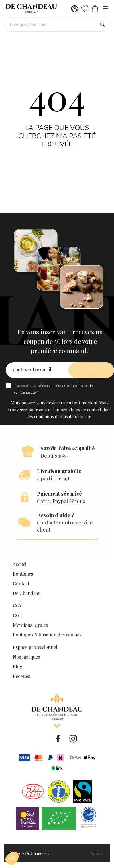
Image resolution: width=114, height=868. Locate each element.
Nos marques (26, 657)
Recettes (21, 676)
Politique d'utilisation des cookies (47, 635)
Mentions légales (30, 625)
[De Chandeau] (31, 9)
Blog (18, 666)
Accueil (20, 564)
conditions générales (50, 386)
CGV (17, 606)
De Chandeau (27, 593)
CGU (18, 615)
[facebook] (58, 739)
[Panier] (95, 9)
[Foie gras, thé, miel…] (57, 24)
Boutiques (23, 574)
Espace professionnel (35, 647)
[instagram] (73, 739)
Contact (21, 583)
